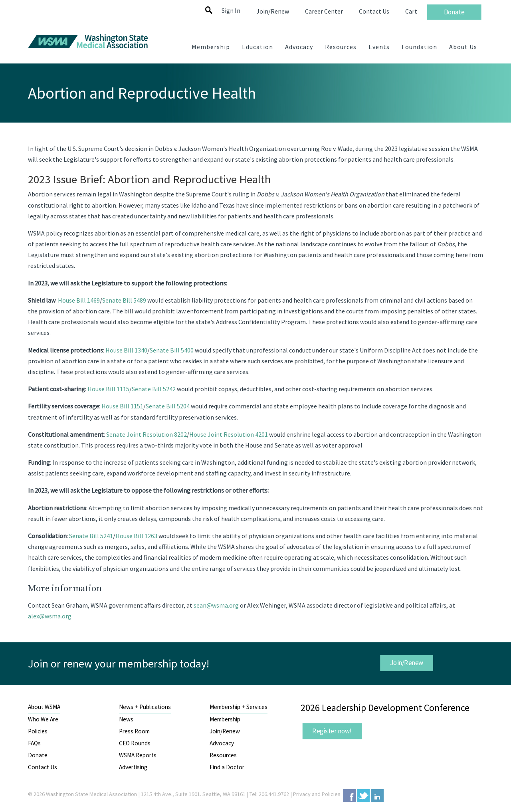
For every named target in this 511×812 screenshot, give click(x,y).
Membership (225, 719)
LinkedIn (377, 796)
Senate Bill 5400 (172, 350)
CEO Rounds (135, 743)
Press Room (134, 731)
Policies (38, 731)
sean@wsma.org (216, 605)
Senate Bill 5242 (154, 389)
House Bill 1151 (122, 406)
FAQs (34, 743)
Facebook (349, 796)
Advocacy (222, 743)
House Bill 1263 (136, 536)
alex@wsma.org (50, 616)
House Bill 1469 (79, 300)
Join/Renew (406, 662)
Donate (38, 755)
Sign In (231, 10)
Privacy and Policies (317, 794)
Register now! (332, 731)
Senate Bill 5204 (168, 406)
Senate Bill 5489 (124, 300)
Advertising (133, 767)
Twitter (363, 796)
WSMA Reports (138, 755)
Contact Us (43, 767)
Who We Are (43, 719)
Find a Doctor (227, 767)
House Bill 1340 (126, 350)
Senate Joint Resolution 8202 (147, 434)
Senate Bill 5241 (91, 536)
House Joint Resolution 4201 (229, 434)
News (126, 719)
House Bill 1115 (108, 389)
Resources (223, 755)
